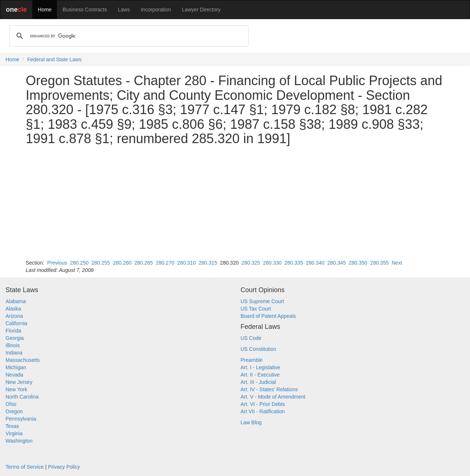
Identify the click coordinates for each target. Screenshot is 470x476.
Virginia (14, 433)
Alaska (13, 309)
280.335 (294, 263)
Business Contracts (85, 10)
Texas (12, 426)
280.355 (379, 263)
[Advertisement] (235, 203)
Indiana (14, 353)
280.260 (122, 263)
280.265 (144, 263)
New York (16, 389)
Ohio (11, 404)
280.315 (208, 263)
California (16, 323)
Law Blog (251, 422)
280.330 (272, 263)
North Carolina (22, 397)
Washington (19, 441)
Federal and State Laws (54, 59)
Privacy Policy (64, 467)
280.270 (165, 263)
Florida (13, 331)
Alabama (16, 301)
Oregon (14, 411)
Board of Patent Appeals (268, 316)
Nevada (14, 375)
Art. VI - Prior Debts (263, 404)
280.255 (101, 263)
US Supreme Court (262, 301)
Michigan (16, 367)
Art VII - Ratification (263, 411)
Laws (124, 10)
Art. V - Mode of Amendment (273, 397)
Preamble (252, 360)
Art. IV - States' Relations (269, 389)
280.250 (79, 263)
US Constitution (258, 349)
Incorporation (156, 10)
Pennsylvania (21, 419)
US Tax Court (256, 309)
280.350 (358, 263)
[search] (128, 36)
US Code (251, 338)
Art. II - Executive (260, 375)
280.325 (251, 263)
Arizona (14, 316)
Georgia (15, 338)
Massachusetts (23, 360)
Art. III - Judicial (258, 382)
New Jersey (19, 382)
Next (397, 263)
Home (45, 10)
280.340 (315, 263)
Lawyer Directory (201, 10)
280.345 (337, 263)
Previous (57, 263)
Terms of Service (25, 467)
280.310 (187, 263)
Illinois (13, 345)
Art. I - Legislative (260, 367)
